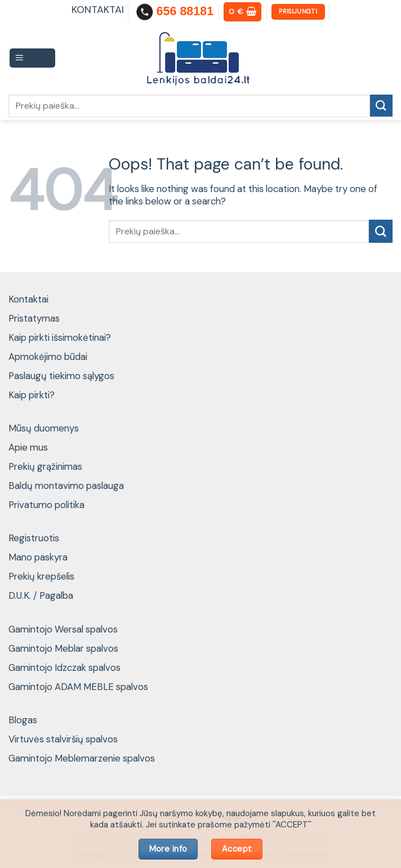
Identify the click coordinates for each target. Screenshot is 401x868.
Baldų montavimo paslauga (66, 486)
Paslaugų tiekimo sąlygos (61, 376)
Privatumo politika (46, 505)
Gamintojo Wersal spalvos (63, 629)
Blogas (23, 720)
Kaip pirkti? (32, 395)
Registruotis (34, 538)
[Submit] (381, 106)
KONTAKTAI (98, 10)
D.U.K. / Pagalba (41, 595)
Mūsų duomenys (44, 428)
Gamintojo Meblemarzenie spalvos (82, 758)
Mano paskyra (38, 557)
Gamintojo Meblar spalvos (63, 648)
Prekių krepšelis (41, 576)
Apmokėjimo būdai (48, 357)
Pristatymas (34, 318)
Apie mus (28, 447)
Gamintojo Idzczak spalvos (64, 667)
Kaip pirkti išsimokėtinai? (60, 337)
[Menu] (33, 58)
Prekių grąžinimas (45, 466)
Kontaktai (28, 299)
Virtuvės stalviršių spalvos (63, 739)
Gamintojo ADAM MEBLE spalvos (78, 687)
